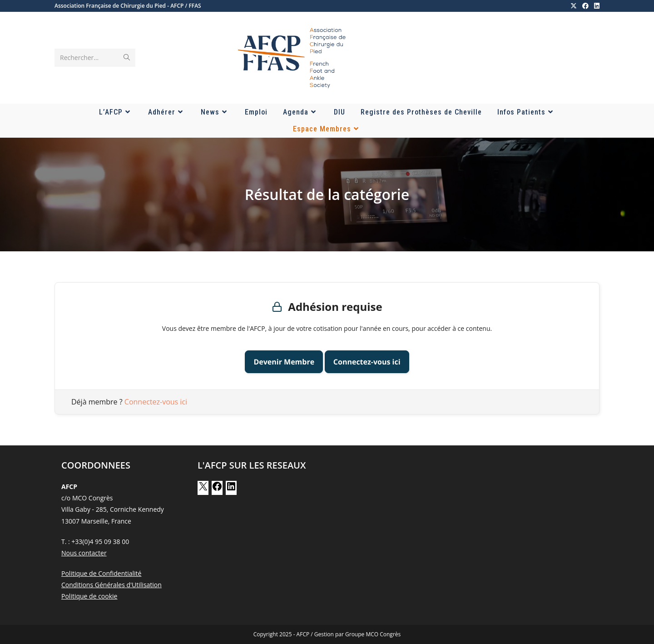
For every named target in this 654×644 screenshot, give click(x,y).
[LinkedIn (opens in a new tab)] (595, 6)
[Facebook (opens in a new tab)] (585, 6)
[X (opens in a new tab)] (574, 6)
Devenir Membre (284, 362)
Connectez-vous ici (367, 362)
